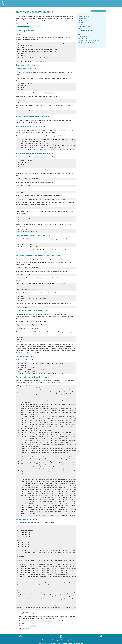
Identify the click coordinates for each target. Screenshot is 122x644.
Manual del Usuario (84, 27)
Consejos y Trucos (84, 38)
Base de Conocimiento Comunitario (89, 40)
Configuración (83, 19)
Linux (81, 25)
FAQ (80, 29)
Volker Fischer (52, 638)
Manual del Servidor (84, 36)
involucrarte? (78, 638)
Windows (82, 21)
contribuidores (63, 638)
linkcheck (28, 358)
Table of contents (23, 27)
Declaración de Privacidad (86, 43)
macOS (81, 23)
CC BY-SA (91, 46)
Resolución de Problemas (86, 31)
